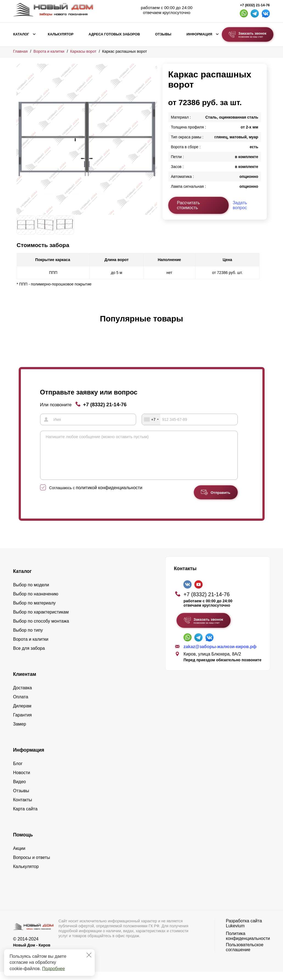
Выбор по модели (31, 593)
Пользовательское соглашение (245, 955)
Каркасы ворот (83, 51)
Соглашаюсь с (96, 496)
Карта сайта (25, 817)
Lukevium (235, 934)
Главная (20, 51)
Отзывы (163, 34)
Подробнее (53, 969)
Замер (20, 732)
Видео (20, 790)
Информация (199, 34)
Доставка (23, 696)
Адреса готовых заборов (114, 34)
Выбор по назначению (36, 602)
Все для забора (29, 656)
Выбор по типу (28, 638)
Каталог (21, 34)
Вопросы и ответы (32, 866)
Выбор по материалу (34, 611)
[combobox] (151, 419)
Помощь (23, 843)
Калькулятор (61, 34)
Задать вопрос (240, 205)
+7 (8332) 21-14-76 (255, 5)
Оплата (21, 705)
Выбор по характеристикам (41, 620)
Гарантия (23, 723)
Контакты (23, 808)
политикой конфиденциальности (109, 496)
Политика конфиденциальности (248, 944)
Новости (22, 781)
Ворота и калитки (49, 51)
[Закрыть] (89, 955)
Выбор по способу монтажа (41, 629)
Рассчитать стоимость (189, 205)
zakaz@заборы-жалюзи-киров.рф (220, 655)
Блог (18, 772)
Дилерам (22, 714)
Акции (19, 857)
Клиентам (25, 682)
